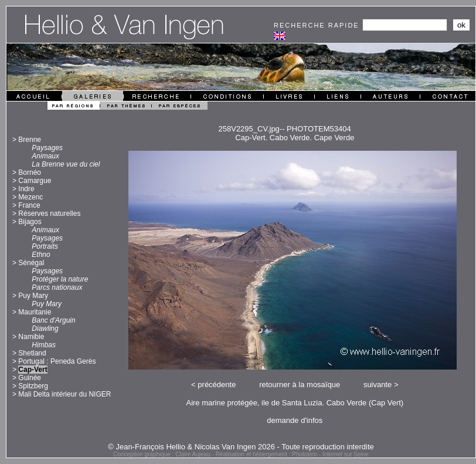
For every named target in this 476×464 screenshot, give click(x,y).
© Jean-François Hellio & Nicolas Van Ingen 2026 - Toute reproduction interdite (241, 447)
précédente (217, 385)
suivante (378, 385)
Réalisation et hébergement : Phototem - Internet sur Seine (292, 454)
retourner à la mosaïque (300, 385)
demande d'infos (295, 420)
